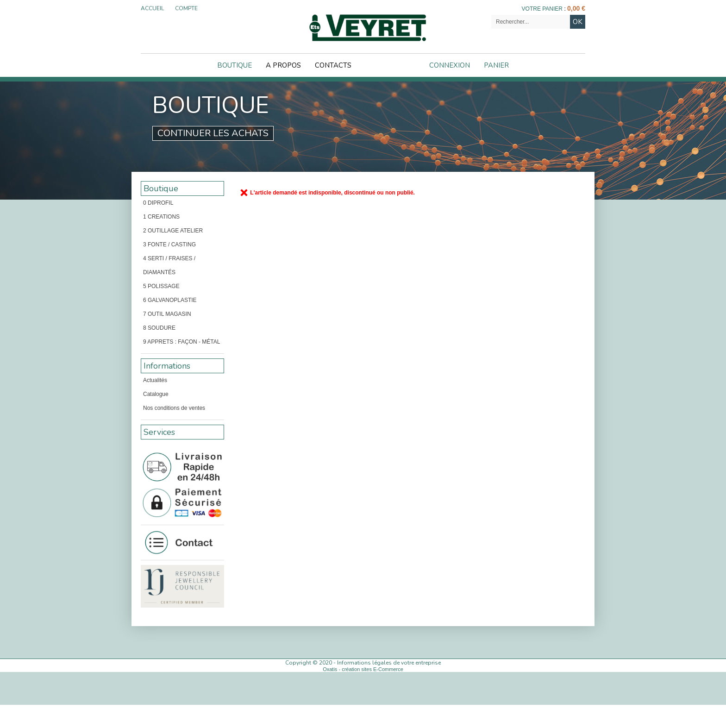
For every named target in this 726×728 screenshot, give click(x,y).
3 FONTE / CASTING (169, 245)
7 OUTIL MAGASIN (167, 314)
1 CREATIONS (161, 217)
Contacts (333, 65)
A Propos (283, 65)
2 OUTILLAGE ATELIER (173, 231)
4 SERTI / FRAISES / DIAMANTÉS (169, 265)
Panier (496, 65)
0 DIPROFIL (158, 203)
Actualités (155, 380)
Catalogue (156, 394)
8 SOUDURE (159, 328)
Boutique (235, 65)
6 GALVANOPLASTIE (170, 300)
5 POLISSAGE (161, 286)
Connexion (450, 65)
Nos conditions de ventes (174, 408)
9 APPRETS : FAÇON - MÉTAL (181, 342)
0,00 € (576, 8)
